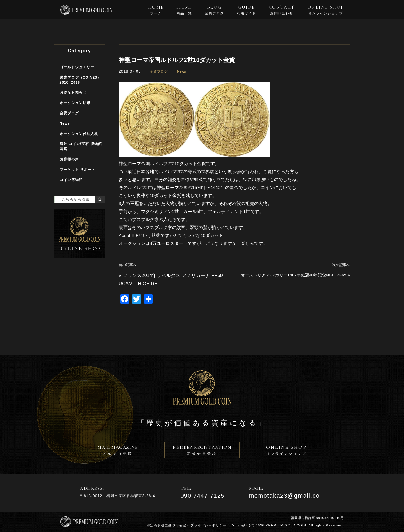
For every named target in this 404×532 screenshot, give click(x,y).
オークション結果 (75, 103)
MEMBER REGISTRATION (202, 451)
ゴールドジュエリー (77, 67)
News (181, 71)
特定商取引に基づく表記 (166, 525)
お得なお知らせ (73, 92)
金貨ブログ (159, 71)
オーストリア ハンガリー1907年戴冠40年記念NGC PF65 (294, 275)
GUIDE (246, 10)
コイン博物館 (71, 180)
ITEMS (184, 10)
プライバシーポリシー (208, 525)
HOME (156, 10)
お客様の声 (69, 159)
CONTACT (282, 10)
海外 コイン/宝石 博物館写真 (81, 146)
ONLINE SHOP (326, 10)
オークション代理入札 (79, 134)
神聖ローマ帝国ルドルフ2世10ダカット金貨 (177, 60)
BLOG (214, 10)
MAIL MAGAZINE (118, 451)
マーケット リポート (78, 170)
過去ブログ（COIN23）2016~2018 (80, 80)
